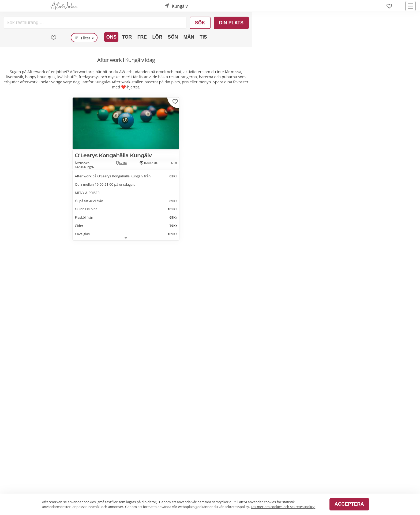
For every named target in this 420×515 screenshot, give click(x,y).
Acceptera (349, 504)
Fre (142, 37)
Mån (189, 37)
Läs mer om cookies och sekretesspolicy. (283, 507)
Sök (200, 23)
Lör (157, 37)
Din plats (231, 23)
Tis (203, 37)
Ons (111, 37)
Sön (173, 37)
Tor (127, 37)
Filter (84, 38)
